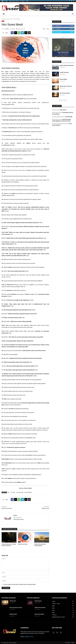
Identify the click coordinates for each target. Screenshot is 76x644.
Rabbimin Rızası (13, 614)
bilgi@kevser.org (29, 636)
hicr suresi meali (20, 492)
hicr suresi (13, 492)
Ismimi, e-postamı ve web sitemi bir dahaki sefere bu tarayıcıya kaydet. (20, 584)
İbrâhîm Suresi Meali (7, 508)
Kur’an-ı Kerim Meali (25, 488)
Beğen (72, 26)
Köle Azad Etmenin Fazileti (16, 608)
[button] (73, 14)
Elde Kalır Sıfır (13, 601)
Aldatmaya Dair (45, 508)
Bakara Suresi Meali (39, 614)
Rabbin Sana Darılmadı (40, 608)
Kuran (8, 19)
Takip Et (72, 29)
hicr (9, 492)
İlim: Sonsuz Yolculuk (65, 93)
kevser (7, 29)
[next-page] (5, 549)
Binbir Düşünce (38, 601)
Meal (11, 19)
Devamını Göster (63, 100)
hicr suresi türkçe (28, 492)
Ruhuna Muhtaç (63, 79)
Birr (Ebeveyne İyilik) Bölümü (40, 542)
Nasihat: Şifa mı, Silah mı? (66, 86)
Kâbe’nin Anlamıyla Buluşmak (67, 65)
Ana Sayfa (4, 19)
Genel (3, 542)
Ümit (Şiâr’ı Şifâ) (69, 117)
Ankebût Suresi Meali (23, 544)
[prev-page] (3, 549)
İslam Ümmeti (63, 110)
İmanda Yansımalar (64, 72)
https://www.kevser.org (18, 518)
